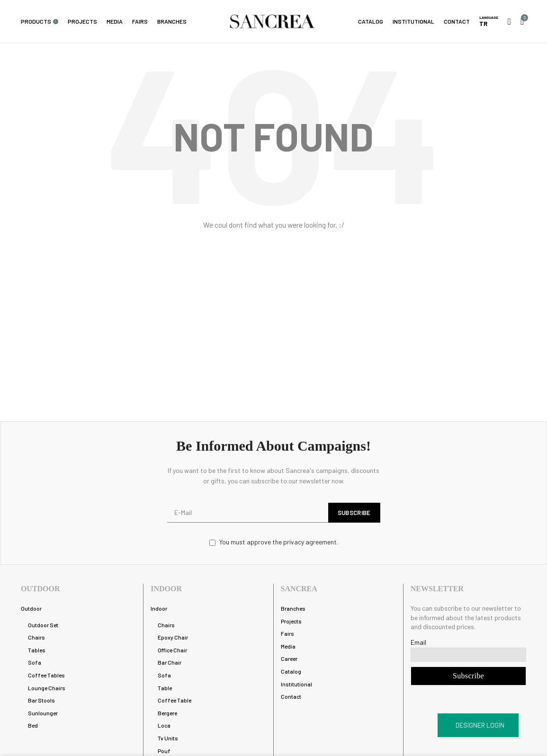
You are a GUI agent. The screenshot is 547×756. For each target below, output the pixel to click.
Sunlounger (43, 713)
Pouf (164, 751)
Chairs (36, 637)
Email (418, 642)
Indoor (159, 608)
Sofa (35, 662)
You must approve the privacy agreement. (274, 542)
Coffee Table (175, 700)
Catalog (291, 671)
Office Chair (172, 650)
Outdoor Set (43, 625)
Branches (293, 608)
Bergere (167, 713)
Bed (33, 725)
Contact (291, 696)
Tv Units (168, 738)
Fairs (287, 633)
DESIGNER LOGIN (480, 725)
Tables (37, 650)
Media (288, 646)
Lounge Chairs (47, 688)
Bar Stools (41, 700)
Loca (164, 725)
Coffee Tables (46, 675)
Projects (291, 621)
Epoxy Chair (173, 637)
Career (289, 658)
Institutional (296, 684)
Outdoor (31, 608)
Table (165, 688)
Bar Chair (170, 662)
